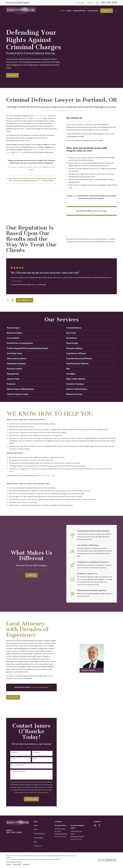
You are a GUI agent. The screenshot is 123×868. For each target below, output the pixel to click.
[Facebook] (99, 825)
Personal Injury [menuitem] (93, 11)
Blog (97, 3)
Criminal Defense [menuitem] (79, 11)
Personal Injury (39, 838)
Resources (81, 3)
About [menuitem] (69, 11)
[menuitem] (9, 864)
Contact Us (107, 11)
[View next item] (13, 300)
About (36, 830)
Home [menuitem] (63, 11)
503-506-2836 (109, 2)
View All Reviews (25, 300)
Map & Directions (60, 837)
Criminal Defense (39, 834)
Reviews (90, 3)
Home (36, 825)
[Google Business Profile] (95, 825)
